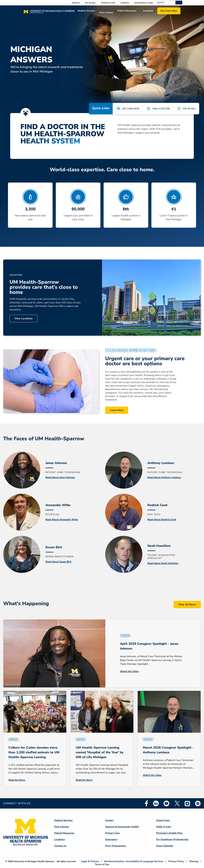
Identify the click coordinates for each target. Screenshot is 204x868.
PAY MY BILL (189, 109)
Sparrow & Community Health (122, 827)
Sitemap (194, 861)
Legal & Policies (90, 861)
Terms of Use (102, 864)
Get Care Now (169, 11)
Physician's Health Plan (169, 833)
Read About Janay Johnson (60, 477)
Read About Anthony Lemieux (164, 477)
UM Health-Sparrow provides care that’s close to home (44, 287)
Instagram (187, 803)
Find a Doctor (106, 12)
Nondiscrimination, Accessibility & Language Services (134, 861)
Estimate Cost (108, 3)
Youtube (166, 803)
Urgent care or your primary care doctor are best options (145, 361)
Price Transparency (116, 846)
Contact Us (60, 846)
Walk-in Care (164, 827)
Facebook (146, 803)
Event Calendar (165, 846)
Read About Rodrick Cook (162, 519)
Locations (148, 11)
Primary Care (112, 833)
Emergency (111, 839)
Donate (76, 3)
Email (198, 803)
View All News (187, 605)
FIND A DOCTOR (161, 109)
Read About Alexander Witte (62, 519)
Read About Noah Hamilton (163, 563)
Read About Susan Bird (58, 562)
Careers (125, 3)
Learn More (117, 410)
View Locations (24, 318)
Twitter (177, 803)
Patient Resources (127, 11)
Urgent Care (163, 820)
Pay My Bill (90, 3)
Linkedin (156, 803)
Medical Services (86, 11)
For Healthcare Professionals (172, 839)
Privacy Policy (176, 861)
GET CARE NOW (131, 109)
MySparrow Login (144, 3)
